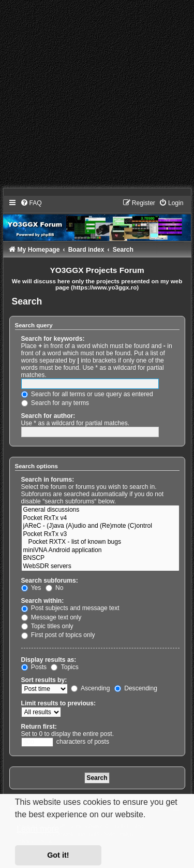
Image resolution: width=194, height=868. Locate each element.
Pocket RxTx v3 (100, 534)
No (55, 588)
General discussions (100, 510)
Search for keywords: (53, 339)
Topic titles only (47, 626)
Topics (64, 667)
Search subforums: (50, 581)
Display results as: (49, 660)
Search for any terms (55, 403)
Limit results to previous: (58, 703)
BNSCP (100, 558)
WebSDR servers (100, 567)
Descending (136, 688)
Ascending (90, 688)
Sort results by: (44, 680)
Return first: (39, 727)
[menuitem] (31, 203)
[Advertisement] (97, 97)
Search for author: (48, 416)
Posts (34, 667)
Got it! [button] (58, 855)
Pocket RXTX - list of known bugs (100, 542)
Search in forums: (48, 480)
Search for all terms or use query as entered (87, 394)
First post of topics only (58, 635)
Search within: (43, 601)
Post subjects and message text (70, 608)
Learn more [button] (38, 829)
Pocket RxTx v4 (100, 518)
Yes (31, 588)
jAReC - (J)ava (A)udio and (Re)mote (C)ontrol (100, 526)
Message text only (51, 617)
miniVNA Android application (100, 551)
